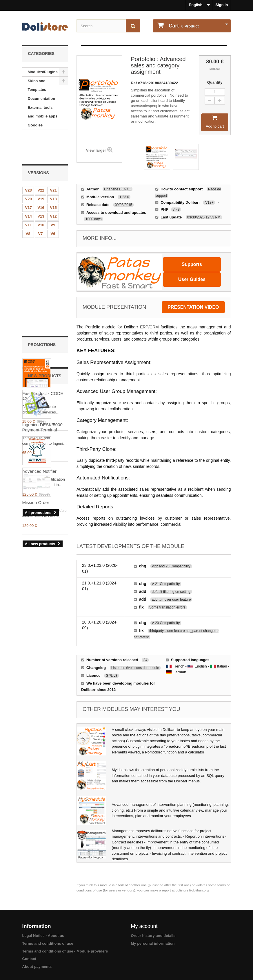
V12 (53, 191)
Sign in (222, 5)
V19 (41, 173)
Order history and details (153, 936)
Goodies (35, 125)
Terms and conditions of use (48, 943)
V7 (41, 208)
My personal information (153, 943)
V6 (53, 208)
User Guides (192, 279)
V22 (41, 165)
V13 (41, 191)
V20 (29, 173)
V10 (41, 200)
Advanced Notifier (39, 357)
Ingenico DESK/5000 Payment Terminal (42, 471)
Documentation (42, 99)
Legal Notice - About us (43, 936)
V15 (53, 182)
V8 (28, 208)
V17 (29, 182)
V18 (53, 173)
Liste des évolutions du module (135, 668)
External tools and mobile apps (43, 112)
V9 (53, 200)
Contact (29, 959)
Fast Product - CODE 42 (43, 282)
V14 (29, 191)
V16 (41, 182)
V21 (53, 165)
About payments (37, 967)
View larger (96, 150)
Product (183, 26)
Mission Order (36, 546)
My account (144, 926)
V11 (29, 200)
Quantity (215, 82)
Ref (134, 83)
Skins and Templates (37, 85)
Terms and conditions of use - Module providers (65, 951)
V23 (29, 165)
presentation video (193, 307)
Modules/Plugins (43, 72)
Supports (192, 264)
